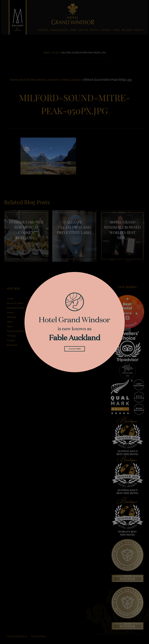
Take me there (75, 350)
